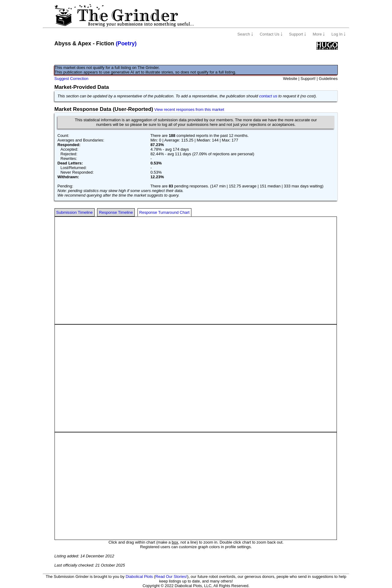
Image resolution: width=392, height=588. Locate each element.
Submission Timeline (75, 212)
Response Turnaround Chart (164, 212)
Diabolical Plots (139, 577)
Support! (308, 79)
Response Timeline (116, 212)
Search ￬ (245, 34)
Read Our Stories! (171, 577)
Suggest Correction (72, 79)
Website (290, 79)
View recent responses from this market (189, 109)
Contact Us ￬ (271, 34)
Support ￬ (298, 34)
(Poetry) (126, 43)
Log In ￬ (339, 34)
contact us (268, 96)
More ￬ (319, 34)
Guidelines (328, 79)
